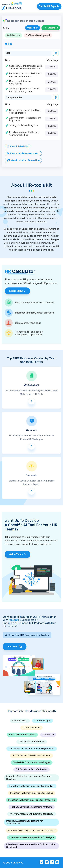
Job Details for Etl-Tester (32, 742)
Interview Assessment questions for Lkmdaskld (32, 831)
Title (7, 60)
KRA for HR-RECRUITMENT (22, 735)
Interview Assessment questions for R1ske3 (32, 814)
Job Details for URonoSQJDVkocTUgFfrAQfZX (32, 749)
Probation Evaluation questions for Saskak (31, 793)
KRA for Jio (48, 735)
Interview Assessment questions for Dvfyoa (32, 838)
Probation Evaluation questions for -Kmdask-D (32, 800)
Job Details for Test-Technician (31, 770)
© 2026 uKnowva (13, 863)
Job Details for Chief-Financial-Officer (31, 756)
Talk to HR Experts (49, 6)
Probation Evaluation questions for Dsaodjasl (32, 786)
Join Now (15, 647)
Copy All (33, 28)
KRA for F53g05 (43, 721)
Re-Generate (51, 28)
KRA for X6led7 (20, 721)
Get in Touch (17, 554)
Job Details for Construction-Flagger (32, 763)
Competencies (14, 98)
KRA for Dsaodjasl (31, 728)
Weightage (53, 60)
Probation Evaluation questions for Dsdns (32, 807)
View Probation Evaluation (23, 160)
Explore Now (17, 291)
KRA (8, 53)
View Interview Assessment (23, 154)
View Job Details (17, 147)
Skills (6, 28)
